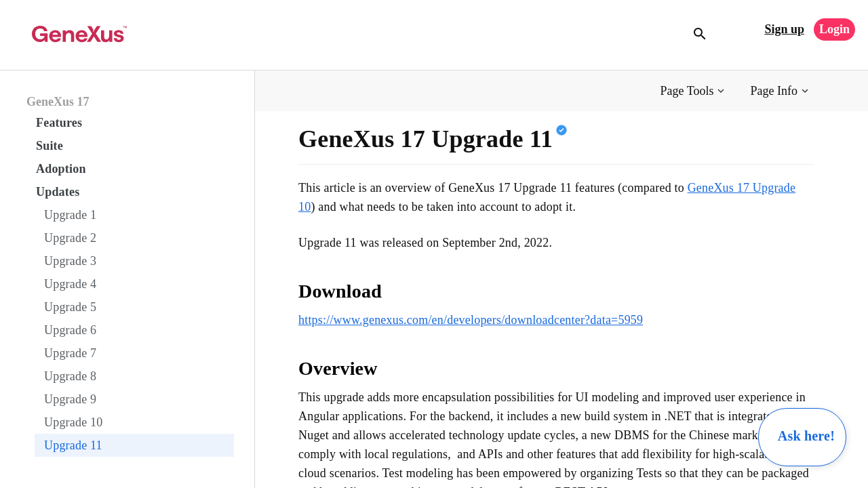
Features (59, 123)
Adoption (61, 169)
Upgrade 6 (70, 330)
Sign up (784, 29)
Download (340, 291)
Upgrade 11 (73, 445)
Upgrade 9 (70, 399)
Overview (338, 368)
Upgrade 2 (70, 238)
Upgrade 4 (70, 284)
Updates (58, 192)
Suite (50, 146)
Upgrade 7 (70, 353)
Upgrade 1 (70, 215)
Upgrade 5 (70, 307)
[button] (694, 91)
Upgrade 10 (73, 422)
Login (834, 29)
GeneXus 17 (58, 102)
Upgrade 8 (70, 376)
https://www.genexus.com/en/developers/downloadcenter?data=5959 (471, 320)
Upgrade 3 (70, 261)
